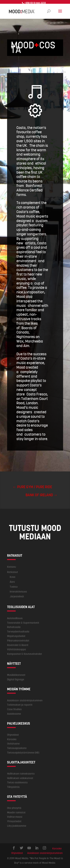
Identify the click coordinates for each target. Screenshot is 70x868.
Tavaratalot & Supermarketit (23, 623)
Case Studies (14, 709)
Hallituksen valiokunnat (20, 778)
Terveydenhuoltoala (18, 632)
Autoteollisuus (15, 618)
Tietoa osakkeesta (17, 782)
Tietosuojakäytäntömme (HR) (23, 753)
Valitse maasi (15, 817)
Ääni (12, 582)
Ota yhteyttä (14, 808)
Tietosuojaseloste (17, 748)
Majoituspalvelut (16, 636)
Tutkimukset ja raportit (20, 705)
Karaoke (12, 739)
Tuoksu (14, 587)
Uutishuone (13, 744)
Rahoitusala (14, 627)
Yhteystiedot (14, 821)
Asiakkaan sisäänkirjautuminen (25, 700)
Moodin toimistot (16, 812)
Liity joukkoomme (17, 826)
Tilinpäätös (13, 787)
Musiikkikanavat (16, 675)
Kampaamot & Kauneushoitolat (25, 654)
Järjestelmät (17, 596)
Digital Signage (16, 679)
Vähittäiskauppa (17, 649)
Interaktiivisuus (18, 592)
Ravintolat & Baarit (18, 645)
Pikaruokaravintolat (18, 641)
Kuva (13, 577)
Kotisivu (11, 567)
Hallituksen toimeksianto (21, 774)
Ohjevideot (13, 735)
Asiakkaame (14, 714)
